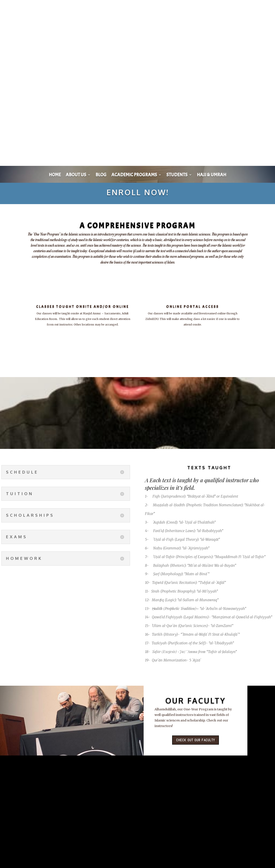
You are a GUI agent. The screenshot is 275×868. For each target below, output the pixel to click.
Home (55, 175)
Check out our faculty (196, 742)
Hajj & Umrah (212, 175)
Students (177, 175)
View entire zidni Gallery (103, 853)
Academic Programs (134, 175)
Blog (101, 175)
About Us (76, 175)
